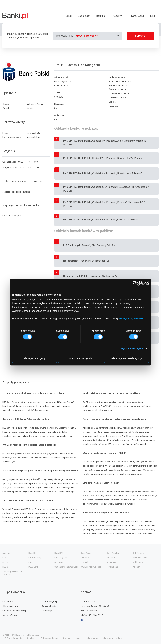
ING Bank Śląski (140, 558)
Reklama (67, 638)
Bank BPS (59, 553)
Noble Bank (138, 562)
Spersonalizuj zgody (80, 358)
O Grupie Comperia (13, 638)
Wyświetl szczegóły (132, 348)
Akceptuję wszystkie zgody (126, 358)
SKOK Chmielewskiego (91, 567)
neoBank (85, 562)
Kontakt (79, 638)
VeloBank (137, 567)
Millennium (59, 562)
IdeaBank (111, 558)
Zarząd (6, 108)
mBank (32, 562)
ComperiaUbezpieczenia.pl (15, 611)
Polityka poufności (49, 638)
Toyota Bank (112, 567)
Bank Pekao (86, 553)
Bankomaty (84, 16)
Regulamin (31, 638)
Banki (69, 16)
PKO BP (6, 567)
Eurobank (85, 558)
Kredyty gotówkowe (11, 137)
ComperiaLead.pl (49, 606)
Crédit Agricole (61, 558)
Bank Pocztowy (114, 553)
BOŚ (4, 558)
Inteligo (6, 562)
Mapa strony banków (113, 638)
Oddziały (6, 104)
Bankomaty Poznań (35, 104)
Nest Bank (111, 562)
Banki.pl (19, 635)
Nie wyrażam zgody (34, 358)
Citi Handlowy (35, 558)
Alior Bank (7, 553)
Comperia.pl (8, 601)
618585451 (59, 97)
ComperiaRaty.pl (10, 615)
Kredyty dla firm (33, 137)
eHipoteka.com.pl (10, 606)
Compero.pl (47, 611)
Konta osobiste (33, 133)
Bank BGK (33, 553)
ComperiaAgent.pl (50, 601)
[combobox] (98, 36)
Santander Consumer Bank (66, 567)
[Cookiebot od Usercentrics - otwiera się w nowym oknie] (135, 283)
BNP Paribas (138, 553)
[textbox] (98, 36)
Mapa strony (93, 638)
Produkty (117, 16)
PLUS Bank (33, 567)
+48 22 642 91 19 (95, 615)
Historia (29, 108)
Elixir (153, 16)
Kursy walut (137, 16)
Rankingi (101, 16)
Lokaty (5, 133)
